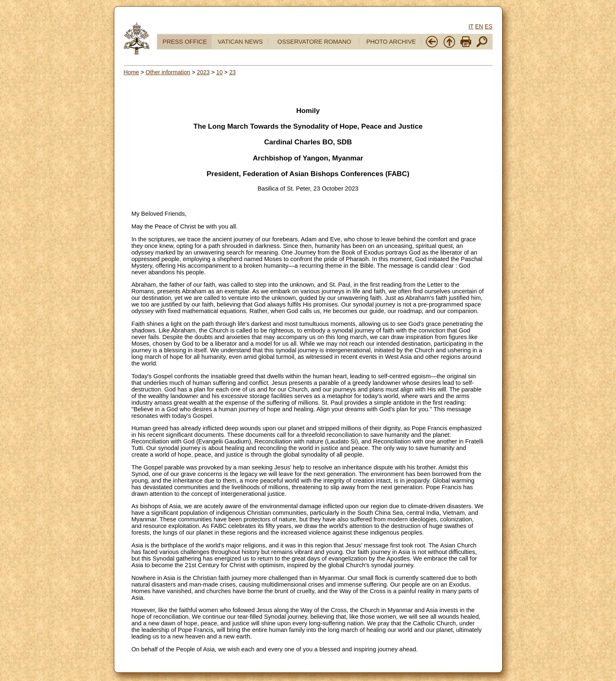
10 (219, 72)
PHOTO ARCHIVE (391, 42)
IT (471, 26)
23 (233, 72)
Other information (168, 72)
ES (489, 26)
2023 (203, 72)
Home (131, 72)
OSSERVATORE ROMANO (314, 42)
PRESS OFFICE (185, 42)
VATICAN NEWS (240, 42)
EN (479, 26)
